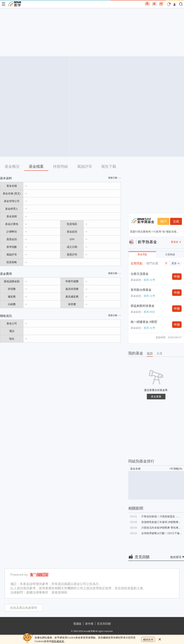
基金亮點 (142, 254)
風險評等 (85, 166)
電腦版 (77, 624)
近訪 (150, 353)
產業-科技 (149, 312)
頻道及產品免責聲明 (24, 608)
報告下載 (109, 166)
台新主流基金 (140, 274)
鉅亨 (15, 4)
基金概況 (12, 166)
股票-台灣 (149, 280)
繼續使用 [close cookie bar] (148, 639)
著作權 (89, 624)
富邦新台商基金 (141, 290)
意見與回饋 (104, 624)
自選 (159, 353)
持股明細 (60, 166)
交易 (176, 221)
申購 (177, 276)
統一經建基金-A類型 (144, 322)
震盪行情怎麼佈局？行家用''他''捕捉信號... (154, 232)
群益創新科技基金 (143, 306)
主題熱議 (170, 254)
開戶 (163, 221)
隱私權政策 (58, 641)
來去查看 (156, 396)
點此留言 (176, 557)
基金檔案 (36, 166)
